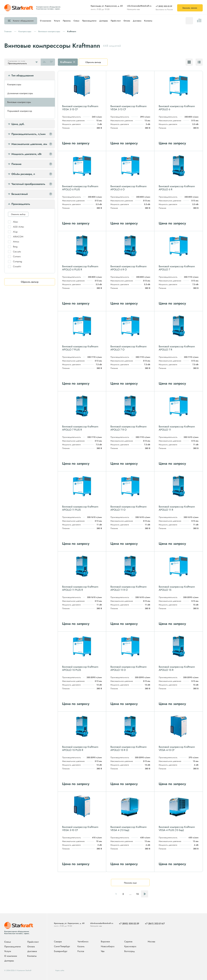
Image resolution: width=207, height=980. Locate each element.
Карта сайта (60, 970)
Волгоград (129, 951)
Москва (151, 942)
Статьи (76, 21)
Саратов (128, 942)
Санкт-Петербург (62, 947)
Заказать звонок (190, 8)
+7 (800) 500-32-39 (164, 6)
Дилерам (104, 21)
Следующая (145, 894)
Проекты (67, 21)
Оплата (127, 21)
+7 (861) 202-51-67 (155, 924)
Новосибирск (108, 947)
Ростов (81, 951)
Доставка (137, 21)
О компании (46, 21)
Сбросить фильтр (93, 62)
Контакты (148, 21)
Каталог (23, 21)
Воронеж (105, 942)
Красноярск (130, 947)
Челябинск (83, 942)
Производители (89, 21)
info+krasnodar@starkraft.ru (139, 6)
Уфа (103, 951)
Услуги (57, 21)
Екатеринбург (61, 951)
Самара (58, 942)
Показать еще (130, 883)
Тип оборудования (22, 76)
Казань (81, 947)
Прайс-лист (116, 21)
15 (137, 894)
